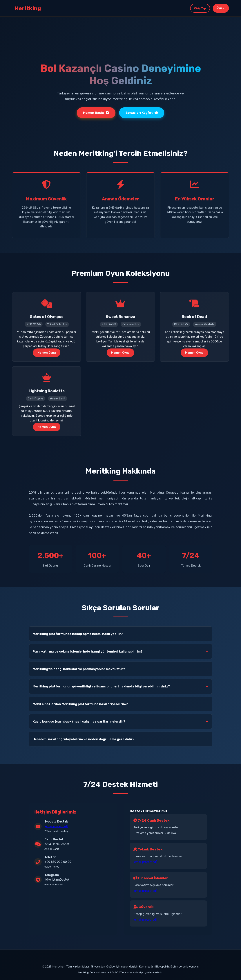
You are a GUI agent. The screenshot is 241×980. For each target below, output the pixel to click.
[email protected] (56, 826)
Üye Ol (220, 8)
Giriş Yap (198, 8)
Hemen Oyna (47, 354)
